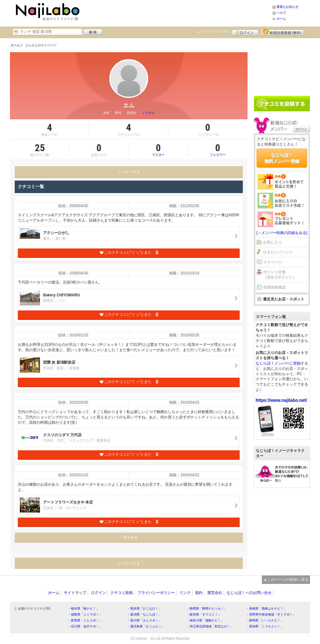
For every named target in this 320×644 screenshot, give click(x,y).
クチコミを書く (282, 104)
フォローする (129, 172)
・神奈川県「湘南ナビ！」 (205, 620)
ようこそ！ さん (213, 31)
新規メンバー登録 (283, 32)
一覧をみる (129, 537)
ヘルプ (281, 13)
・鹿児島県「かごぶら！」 (146, 626)
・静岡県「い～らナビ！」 (265, 620)
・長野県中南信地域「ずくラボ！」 (271, 614)
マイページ (272, 262)
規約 (199, 593)
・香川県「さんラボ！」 (144, 620)
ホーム (281, 19)
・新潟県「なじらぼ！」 (144, 614)
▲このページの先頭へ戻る (286, 580)
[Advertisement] (177, 13)
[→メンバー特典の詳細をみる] (282, 233)
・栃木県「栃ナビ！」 (83, 608)
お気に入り (272, 242)
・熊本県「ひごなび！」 (144, 608)
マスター (158, 150)
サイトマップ (75, 593)
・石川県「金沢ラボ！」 (85, 626)
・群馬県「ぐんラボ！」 (85, 620)
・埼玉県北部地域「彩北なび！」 (210, 626)
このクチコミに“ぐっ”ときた (129, 253)
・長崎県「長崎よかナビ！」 (266, 608)
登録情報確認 (274, 287)
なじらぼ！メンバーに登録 (278, 363)
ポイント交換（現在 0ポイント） (280, 275)
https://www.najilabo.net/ (281, 400)
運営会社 (215, 593)
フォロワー (218, 150)
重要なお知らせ (287, 7)
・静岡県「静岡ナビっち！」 (207, 608)
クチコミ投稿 (122, 593)
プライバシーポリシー (156, 593)
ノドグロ (148, 113)
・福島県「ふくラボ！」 (85, 614)
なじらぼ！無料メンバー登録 (282, 158)
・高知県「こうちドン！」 (265, 626)
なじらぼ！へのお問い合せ (249, 593)
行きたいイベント (278, 252)
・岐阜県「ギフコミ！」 (204, 614)
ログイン (245, 32)
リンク (185, 593)
